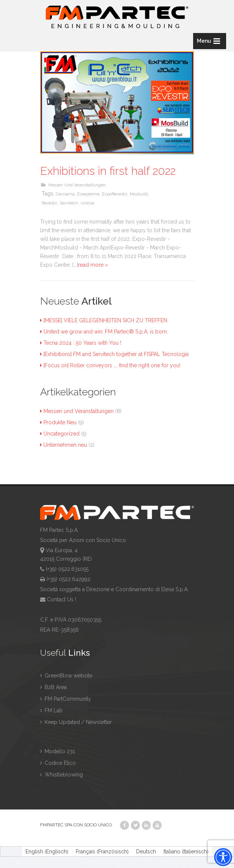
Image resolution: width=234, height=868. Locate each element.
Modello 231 (58, 751)
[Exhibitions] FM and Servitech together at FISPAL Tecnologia (114, 354)
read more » (93, 265)
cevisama (65, 194)
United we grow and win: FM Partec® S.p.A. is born (103, 332)
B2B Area (53, 687)
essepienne (88, 194)
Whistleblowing (61, 775)
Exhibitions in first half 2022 (108, 171)
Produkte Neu (58, 422)
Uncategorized (60, 434)
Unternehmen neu (64, 445)
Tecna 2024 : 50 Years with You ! (81, 343)
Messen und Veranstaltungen (77, 185)
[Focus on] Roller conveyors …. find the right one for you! (110, 365)
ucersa (87, 203)
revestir (49, 203)
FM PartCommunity (66, 699)
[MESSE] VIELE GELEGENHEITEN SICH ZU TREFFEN (104, 320)
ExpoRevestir (115, 194)
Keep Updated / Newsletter (76, 722)
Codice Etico (58, 763)
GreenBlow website (66, 676)
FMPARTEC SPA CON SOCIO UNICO (76, 825)
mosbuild (139, 194)
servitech (69, 203)
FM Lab (51, 710)
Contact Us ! (61, 599)
